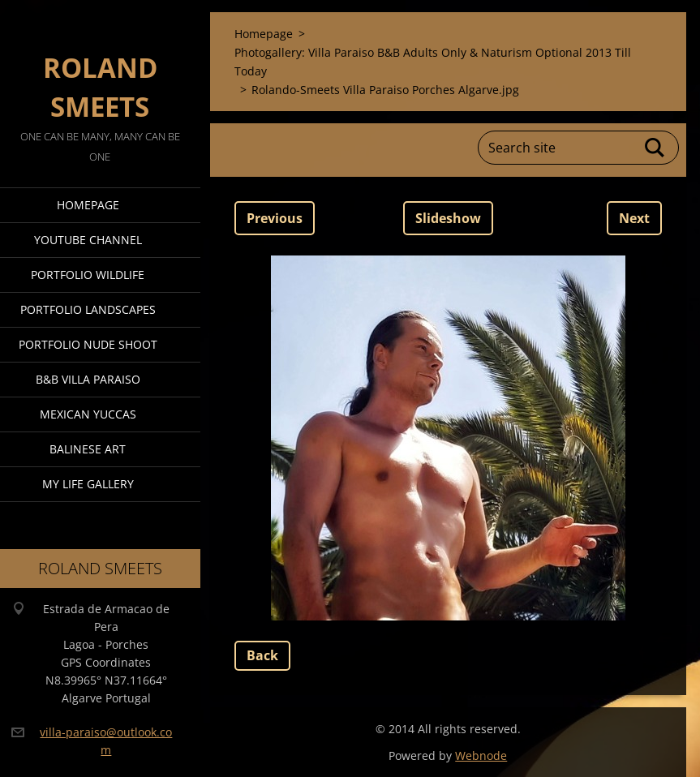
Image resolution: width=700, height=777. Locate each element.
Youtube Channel (88, 240)
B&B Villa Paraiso (88, 379)
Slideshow (448, 218)
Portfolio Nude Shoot (88, 344)
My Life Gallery (88, 484)
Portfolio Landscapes (88, 309)
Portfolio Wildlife (88, 275)
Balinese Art (88, 449)
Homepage (88, 205)
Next (634, 218)
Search (655, 148)
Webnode (481, 756)
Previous (275, 218)
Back (262, 655)
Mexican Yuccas (88, 414)
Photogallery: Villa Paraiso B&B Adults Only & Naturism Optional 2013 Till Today (433, 62)
